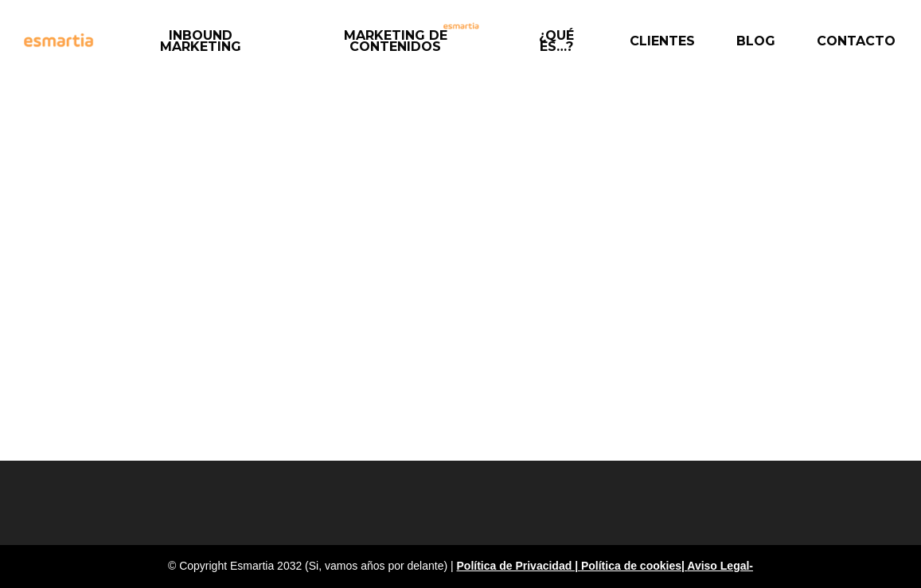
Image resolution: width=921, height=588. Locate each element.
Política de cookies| (634, 566)
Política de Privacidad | (519, 566)
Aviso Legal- (720, 566)
